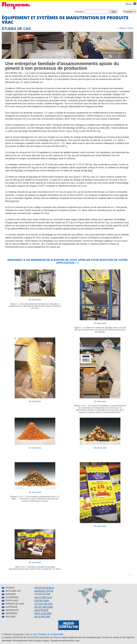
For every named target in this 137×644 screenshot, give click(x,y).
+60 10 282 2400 (42, 617)
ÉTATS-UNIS (10, 601)
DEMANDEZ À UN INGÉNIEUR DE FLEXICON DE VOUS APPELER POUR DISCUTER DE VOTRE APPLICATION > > (68, 261)
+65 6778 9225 (41, 610)
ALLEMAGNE (10, 597)
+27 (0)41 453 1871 (43, 604)
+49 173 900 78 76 (43, 597)
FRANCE (8, 588)
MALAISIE (9, 617)
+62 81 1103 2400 (43, 613)
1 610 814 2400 (41, 601)
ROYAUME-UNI (11, 591)
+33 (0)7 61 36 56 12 (44, 588)
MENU (129, 4)
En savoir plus (35, 285)
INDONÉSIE (10, 613)
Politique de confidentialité (51, 634)
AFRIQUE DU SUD (13, 604)
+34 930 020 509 (42, 594)
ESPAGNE (9, 594)
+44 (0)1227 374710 (44, 591)
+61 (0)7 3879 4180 (43, 607)
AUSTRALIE (10, 607)
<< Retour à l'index (125, 28)
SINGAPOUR (10, 610)
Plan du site (31, 634)
